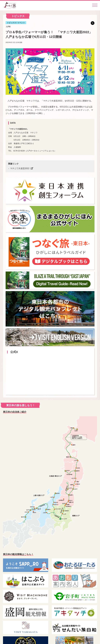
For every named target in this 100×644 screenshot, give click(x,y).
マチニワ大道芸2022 (20, 168)
